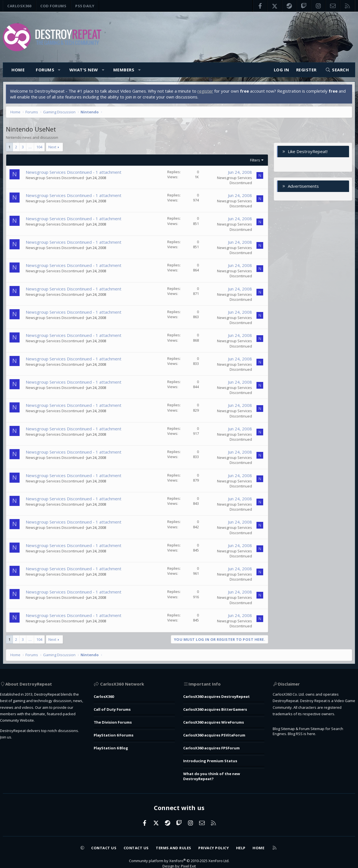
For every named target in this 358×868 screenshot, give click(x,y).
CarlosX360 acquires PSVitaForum (219, 731)
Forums (45, 70)
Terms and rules (173, 839)
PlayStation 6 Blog (115, 743)
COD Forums (53, 6)
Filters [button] (254, 161)
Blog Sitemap (283, 745)
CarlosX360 (19, 6)
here (315, 750)
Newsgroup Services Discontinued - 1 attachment (75, 173)
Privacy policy (219, 839)
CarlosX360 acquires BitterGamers (220, 708)
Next (54, 148)
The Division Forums (117, 720)
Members (124, 70)
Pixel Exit (190, 858)
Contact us (95, 839)
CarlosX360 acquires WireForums (218, 720)
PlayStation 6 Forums (118, 731)
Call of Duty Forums (117, 708)
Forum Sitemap (316, 745)
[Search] (337, 70)
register (207, 92)
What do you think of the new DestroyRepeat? (215, 769)
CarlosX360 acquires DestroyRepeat (221, 697)
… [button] (31, 148)
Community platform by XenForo (179, 852)
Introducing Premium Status (213, 754)
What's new (84, 70)
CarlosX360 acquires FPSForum (215, 743)
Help (250, 839)
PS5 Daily (85, 6)
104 (41, 148)
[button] (59, 70)
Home (18, 70)
